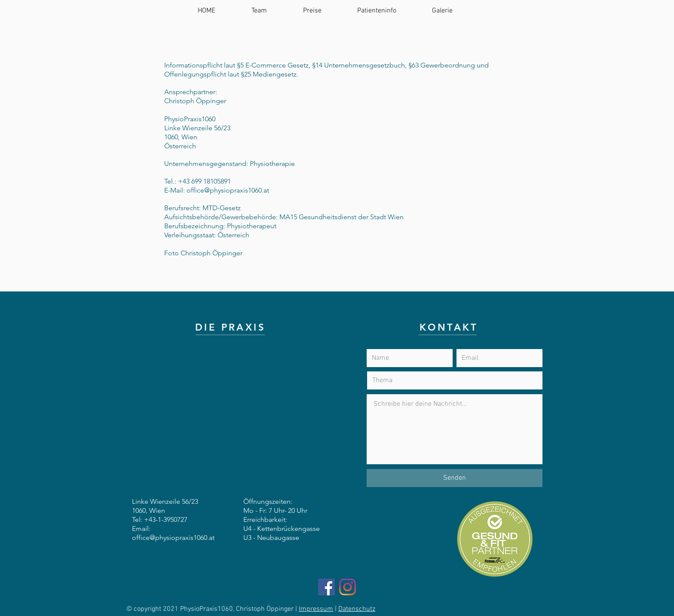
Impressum (316, 609)
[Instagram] (348, 587)
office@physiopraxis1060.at (228, 190)
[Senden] (455, 478)
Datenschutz (357, 609)
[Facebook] (326, 587)
